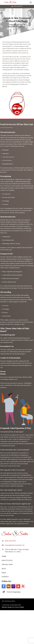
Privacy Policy (11, 601)
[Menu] (31, 2)
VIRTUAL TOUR (7, 565)
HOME (4, 556)
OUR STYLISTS (7, 560)
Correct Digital (19, 607)
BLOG (4, 569)
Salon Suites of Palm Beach (10, 605)
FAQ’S (4, 573)
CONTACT (5, 577)
